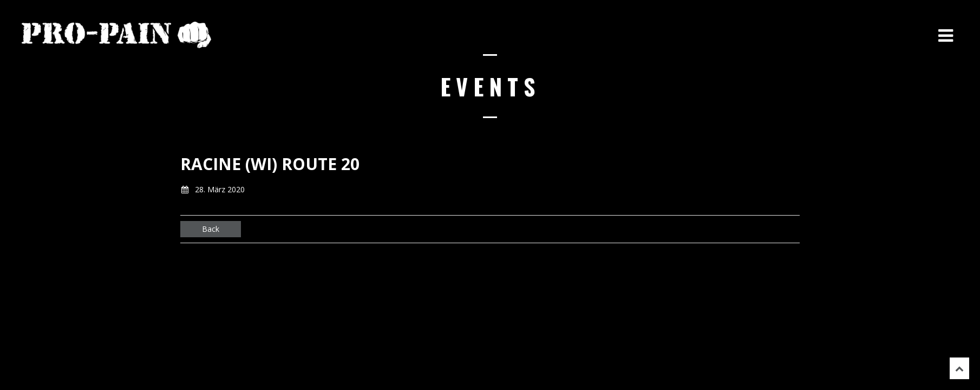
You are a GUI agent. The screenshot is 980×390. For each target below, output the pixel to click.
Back (211, 229)
